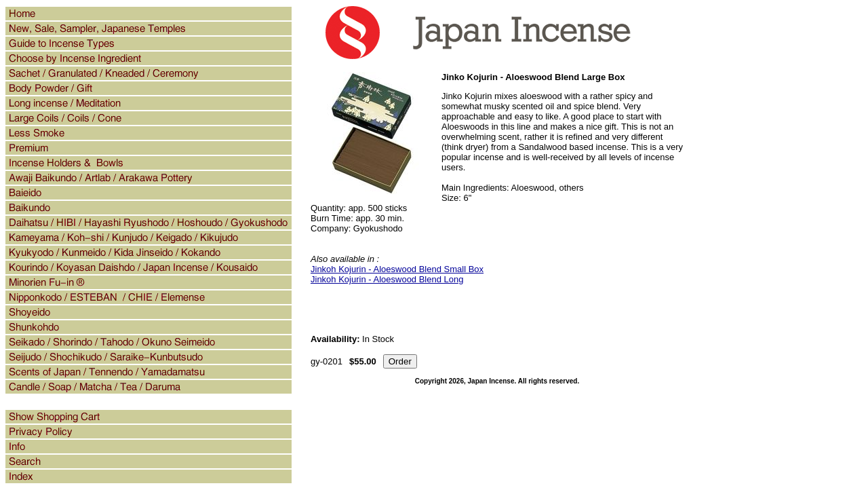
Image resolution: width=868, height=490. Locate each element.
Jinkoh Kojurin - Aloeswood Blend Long (387, 279)
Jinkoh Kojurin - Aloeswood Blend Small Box (397, 269)
